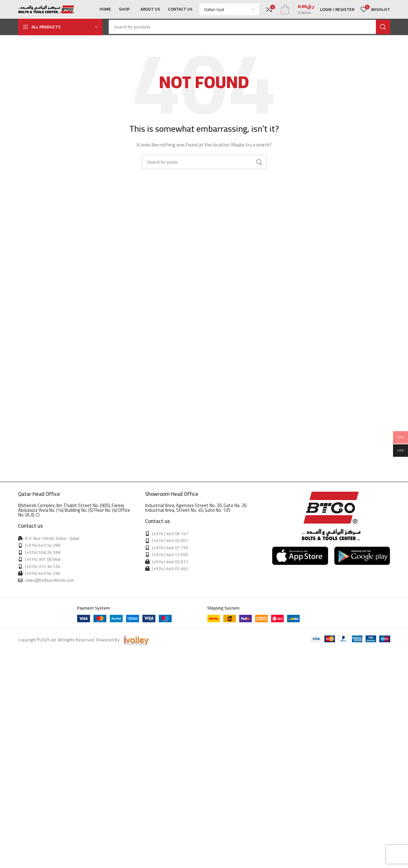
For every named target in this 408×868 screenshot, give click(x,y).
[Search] (249, 27)
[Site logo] (46, 9)
